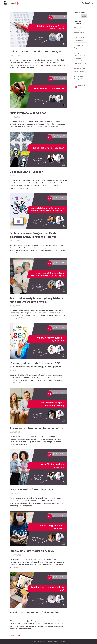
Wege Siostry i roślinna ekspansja (31, 490)
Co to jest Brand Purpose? (26, 172)
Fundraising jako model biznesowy (32, 551)
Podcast (86, 3)
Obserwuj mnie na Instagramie (81, 87)
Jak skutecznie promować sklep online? (35, 612)
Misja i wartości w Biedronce (28, 113)
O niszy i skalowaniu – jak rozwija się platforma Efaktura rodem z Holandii (80, 58)
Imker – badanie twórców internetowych (36, 52)
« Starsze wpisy (15, 635)
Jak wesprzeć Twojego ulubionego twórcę (37, 428)
